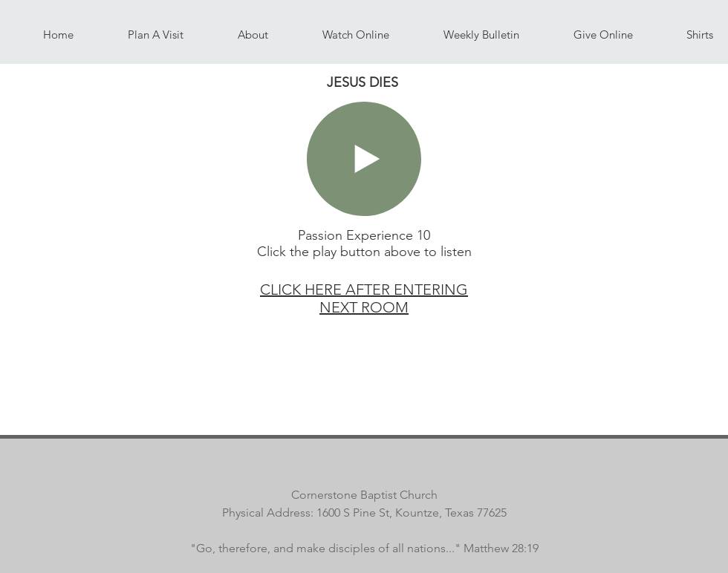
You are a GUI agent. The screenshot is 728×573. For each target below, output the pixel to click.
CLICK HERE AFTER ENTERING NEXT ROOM (364, 298)
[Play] (364, 159)
